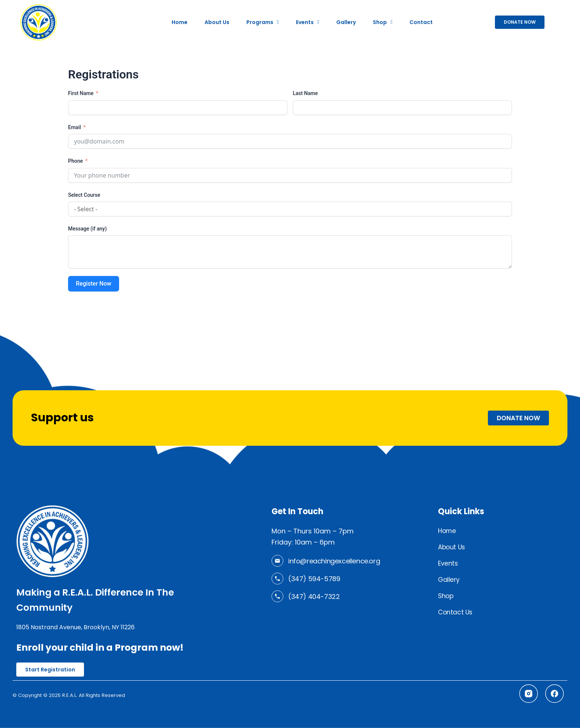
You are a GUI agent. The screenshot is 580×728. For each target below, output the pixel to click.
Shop (383, 22)
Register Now (94, 284)
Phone (75, 161)
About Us (217, 22)
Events (308, 22)
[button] (263, 22)
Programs (263, 22)
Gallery (346, 22)
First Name (81, 93)
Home (180, 22)
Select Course (84, 195)
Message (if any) (87, 229)
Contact (421, 22)
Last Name (306, 93)
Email (75, 127)
